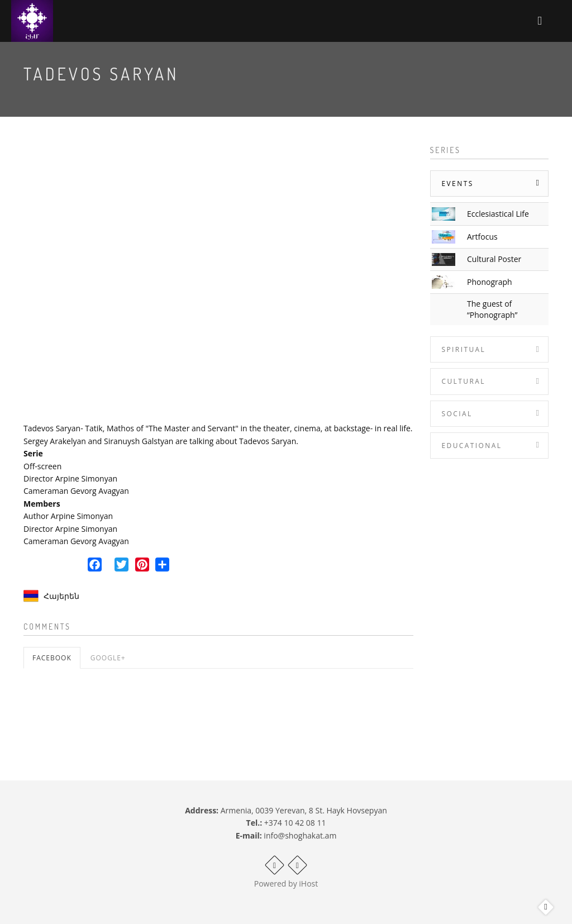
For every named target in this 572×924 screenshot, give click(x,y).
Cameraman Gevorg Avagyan (76, 491)
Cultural (464, 381)
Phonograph (490, 282)
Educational (472, 446)
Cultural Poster (494, 259)
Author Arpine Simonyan (68, 516)
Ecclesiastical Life (498, 214)
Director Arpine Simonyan (70, 478)
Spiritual (464, 349)
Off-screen (42, 466)
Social (457, 414)
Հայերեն (61, 596)
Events (458, 184)
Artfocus (482, 237)
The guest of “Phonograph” (492, 309)
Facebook (52, 658)
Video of (218, 279)
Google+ (108, 658)
